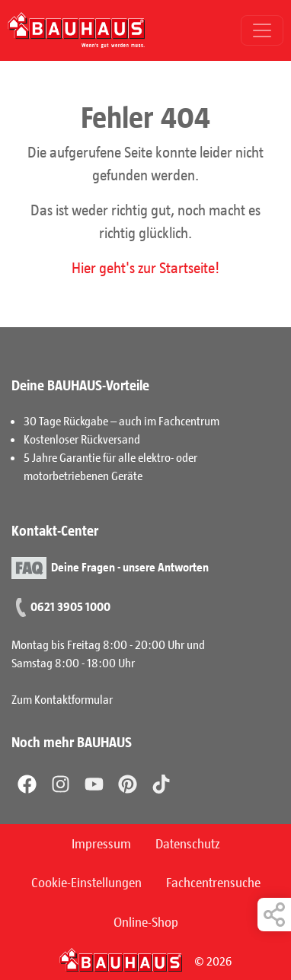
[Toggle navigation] (262, 30)
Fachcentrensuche (213, 882)
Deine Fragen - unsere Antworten (130, 566)
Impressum (101, 843)
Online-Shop (146, 921)
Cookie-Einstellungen (86, 882)
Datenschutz (188, 843)
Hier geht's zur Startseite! (145, 267)
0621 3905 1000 (70, 606)
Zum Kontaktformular (62, 699)
